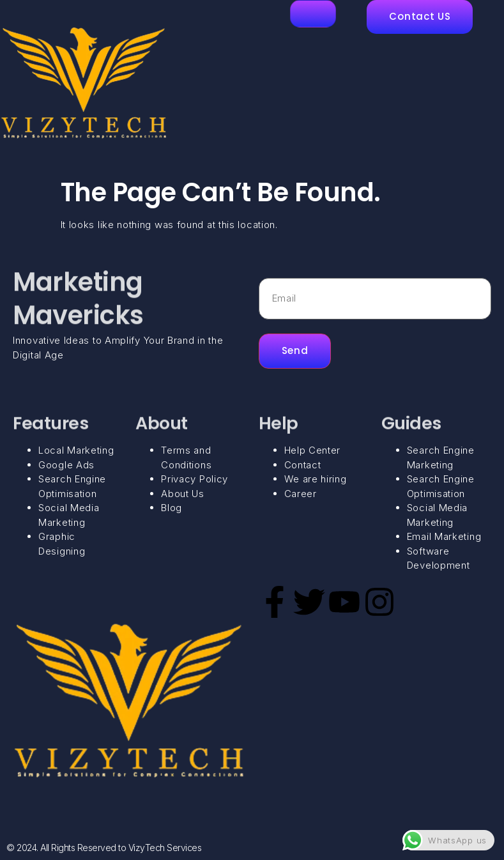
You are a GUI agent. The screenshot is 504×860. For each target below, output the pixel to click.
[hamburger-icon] (313, 14)
